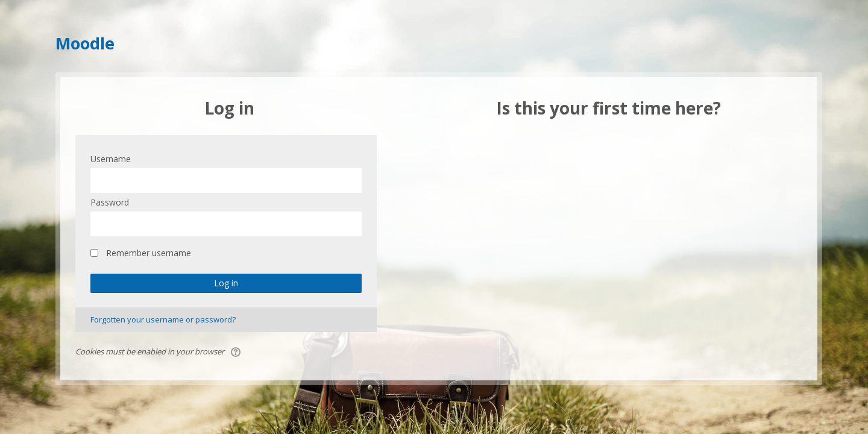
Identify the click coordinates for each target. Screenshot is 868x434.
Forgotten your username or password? (163, 319)
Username (111, 159)
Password (110, 202)
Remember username (149, 253)
